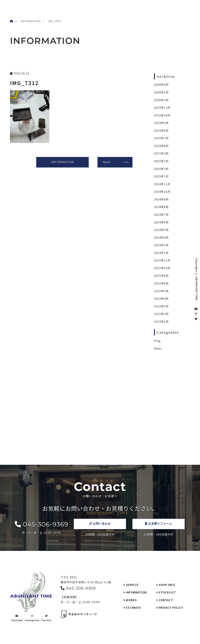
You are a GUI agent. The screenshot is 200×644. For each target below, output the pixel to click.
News (158, 348)
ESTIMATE (132, 608)
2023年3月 (161, 306)
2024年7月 (161, 214)
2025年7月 (161, 138)
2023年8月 (161, 276)
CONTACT (183, 7)
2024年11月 (162, 184)
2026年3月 (161, 92)
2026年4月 (161, 85)
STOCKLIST (117, 6)
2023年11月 (162, 260)
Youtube (17, 618)
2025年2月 (161, 169)
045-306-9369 (41, 524)
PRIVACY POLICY (170, 608)
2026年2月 (161, 100)
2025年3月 (161, 161)
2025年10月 (162, 115)
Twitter (46, 618)
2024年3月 (161, 245)
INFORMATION (31, 21)
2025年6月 (161, 146)
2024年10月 (162, 192)
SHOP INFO (166, 585)
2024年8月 (161, 207)
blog (157, 341)
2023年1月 (161, 321)
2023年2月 (161, 314)
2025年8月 (161, 130)
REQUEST (89, 6)
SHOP (103, 6)
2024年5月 (161, 230)
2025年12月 (162, 108)
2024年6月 (161, 222)
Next (107, 162)
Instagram (32, 618)
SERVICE (74, 6)
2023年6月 (161, 283)
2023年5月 (161, 291)
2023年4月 (161, 298)
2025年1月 (161, 176)
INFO (61, 6)
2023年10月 (162, 268)
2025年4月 (161, 153)
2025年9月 (161, 123)
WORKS (49, 6)
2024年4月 (161, 237)
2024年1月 (161, 253)
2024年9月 (161, 199)
